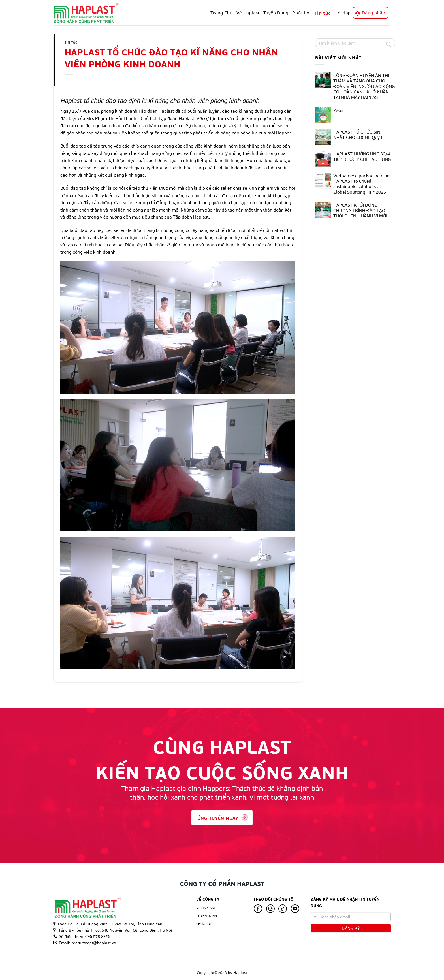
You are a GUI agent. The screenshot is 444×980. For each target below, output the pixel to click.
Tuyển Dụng (276, 13)
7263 (338, 110)
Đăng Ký (351, 928)
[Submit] (388, 44)
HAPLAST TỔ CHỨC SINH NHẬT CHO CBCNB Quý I (358, 134)
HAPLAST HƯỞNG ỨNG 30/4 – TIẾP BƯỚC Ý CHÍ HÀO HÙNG (363, 156)
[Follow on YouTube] (295, 909)
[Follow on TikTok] (283, 909)
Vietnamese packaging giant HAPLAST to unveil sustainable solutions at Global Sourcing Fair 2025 (362, 184)
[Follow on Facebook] (258, 909)
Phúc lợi (204, 923)
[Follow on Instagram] (270, 909)
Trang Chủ (221, 13)
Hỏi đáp (342, 13)
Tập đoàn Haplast (156, 111)
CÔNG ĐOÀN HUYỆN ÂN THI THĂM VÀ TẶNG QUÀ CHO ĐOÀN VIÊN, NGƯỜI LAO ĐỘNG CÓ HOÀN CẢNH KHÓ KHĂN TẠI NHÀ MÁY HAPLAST (364, 86)
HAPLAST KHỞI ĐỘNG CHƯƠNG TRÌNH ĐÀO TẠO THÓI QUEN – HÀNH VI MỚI (360, 210)
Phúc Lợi (301, 13)
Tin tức (323, 13)
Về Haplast (248, 13)
